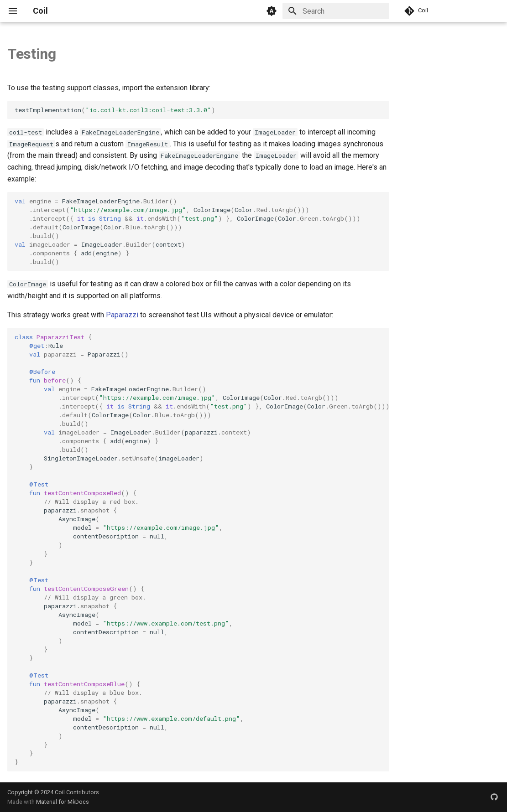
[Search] (336, 11)
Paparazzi (122, 315)
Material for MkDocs (63, 802)
